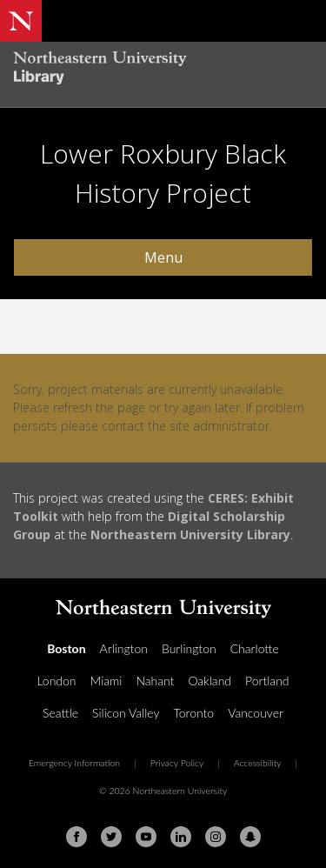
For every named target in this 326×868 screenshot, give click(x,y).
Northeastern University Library (190, 534)
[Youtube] (146, 837)
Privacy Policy (177, 763)
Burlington (189, 648)
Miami (106, 681)
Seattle (60, 713)
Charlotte (255, 648)
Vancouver (256, 713)
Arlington (124, 648)
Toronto (193, 713)
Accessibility (258, 763)
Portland (267, 681)
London (56, 681)
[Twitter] (111, 837)
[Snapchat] (250, 837)
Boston (66, 648)
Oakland (210, 681)
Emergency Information (74, 763)
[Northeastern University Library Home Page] (163, 70)
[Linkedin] (181, 837)
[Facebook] (77, 837)
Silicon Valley (126, 713)
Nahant (155, 681)
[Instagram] (216, 837)
